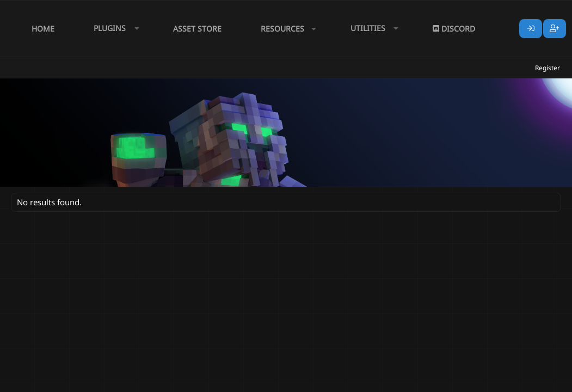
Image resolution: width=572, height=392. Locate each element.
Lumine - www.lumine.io (528, 382)
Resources (282, 29)
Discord (454, 29)
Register (548, 68)
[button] (114, 29)
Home (43, 29)
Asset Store (197, 29)
